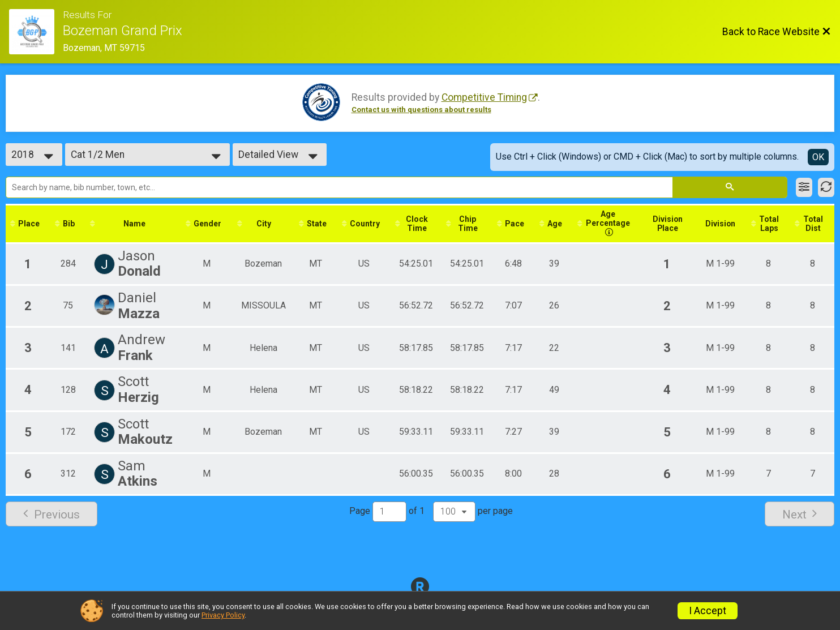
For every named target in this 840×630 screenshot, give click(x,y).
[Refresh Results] (826, 187)
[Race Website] (36, 32)
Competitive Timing (484, 97)
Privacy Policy (223, 615)
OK (818, 157)
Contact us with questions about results (421, 110)
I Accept (708, 611)
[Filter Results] (804, 187)
